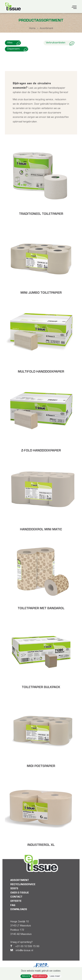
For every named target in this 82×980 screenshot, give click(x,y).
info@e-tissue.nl (24, 951)
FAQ (13, 906)
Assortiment (20, 880)
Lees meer (55, 976)
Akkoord (26, 976)
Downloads (19, 910)
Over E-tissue (20, 893)
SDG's (14, 889)
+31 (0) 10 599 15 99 (27, 946)
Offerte (16, 901)
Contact (16, 897)
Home (32, 28)
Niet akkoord (40, 976)
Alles (14, 43)
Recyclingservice (23, 885)
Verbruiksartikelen (60, 43)
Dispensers (18, 49)
